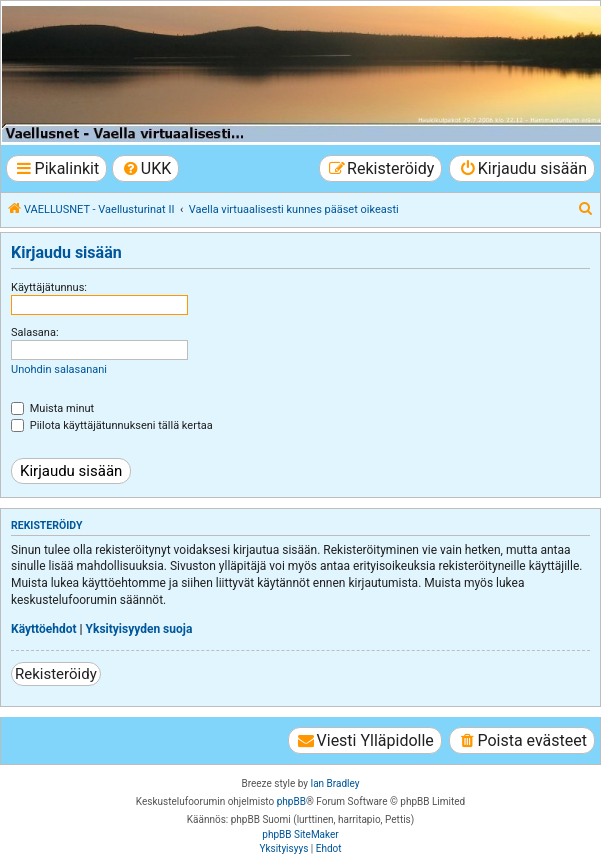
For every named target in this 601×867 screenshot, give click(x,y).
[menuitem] (145, 168)
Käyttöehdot (44, 629)
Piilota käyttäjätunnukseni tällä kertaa (112, 425)
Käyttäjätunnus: (49, 287)
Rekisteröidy (56, 674)
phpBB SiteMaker (300, 834)
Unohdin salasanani (59, 369)
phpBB (291, 801)
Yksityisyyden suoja (139, 629)
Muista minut (52, 408)
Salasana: (35, 332)
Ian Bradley (334, 783)
